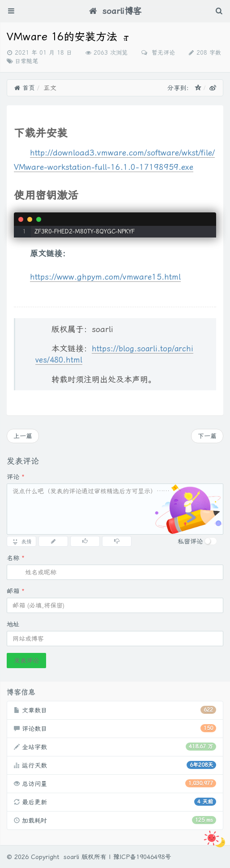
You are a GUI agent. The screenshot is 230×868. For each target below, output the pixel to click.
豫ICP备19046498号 (142, 857)
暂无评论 (162, 53)
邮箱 (16, 591)
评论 (16, 477)
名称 (16, 558)
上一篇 (23, 436)
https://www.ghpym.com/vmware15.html (105, 277)
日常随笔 (26, 61)
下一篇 (207, 436)
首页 (24, 88)
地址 (13, 624)
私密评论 (190, 541)
